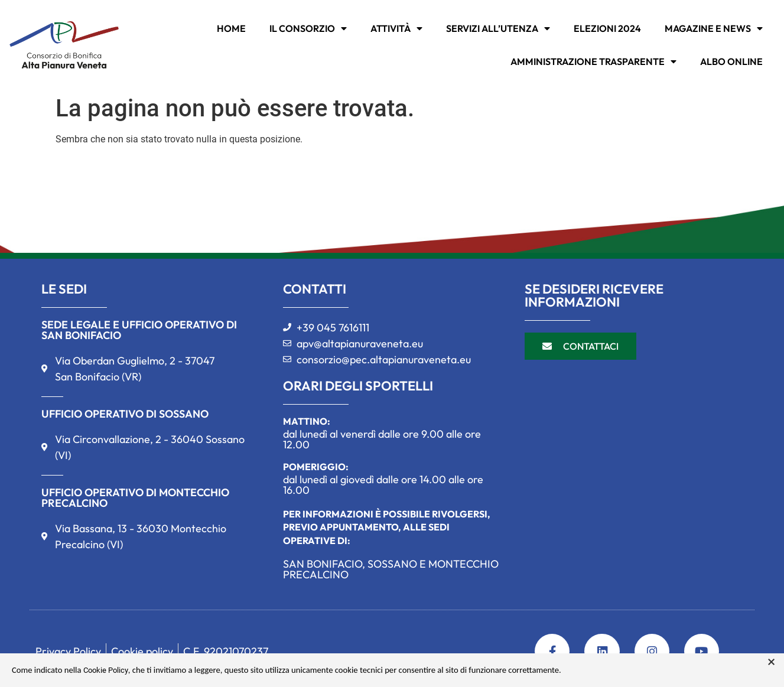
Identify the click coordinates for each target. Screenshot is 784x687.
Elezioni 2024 (607, 28)
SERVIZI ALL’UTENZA (498, 28)
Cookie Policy (106, 670)
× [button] (771, 662)
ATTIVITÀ (396, 28)
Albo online (731, 61)
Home (231, 28)
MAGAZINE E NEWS (714, 28)
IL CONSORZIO (308, 28)
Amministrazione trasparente (593, 61)
